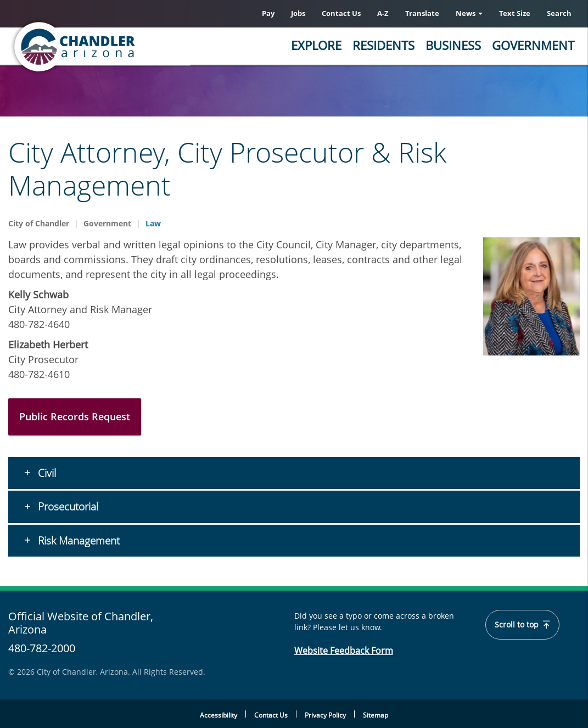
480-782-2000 (42, 648)
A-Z (383, 13)
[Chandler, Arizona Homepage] (118, 47)
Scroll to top (523, 625)
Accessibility (219, 715)
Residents (383, 45)
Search (559, 13)
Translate (422, 13)
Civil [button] (46, 473)
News (469, 13)
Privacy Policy (325, 715)
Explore (316, 45)
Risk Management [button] (77, 541)
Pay (268, 13)
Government (533, 45)
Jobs (298, 13)
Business (453, 45)
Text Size (515, 13)
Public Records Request (75, 416)
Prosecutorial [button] (67, 507)
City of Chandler (39, 223)
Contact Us (341, 13)
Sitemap (376, 715)
